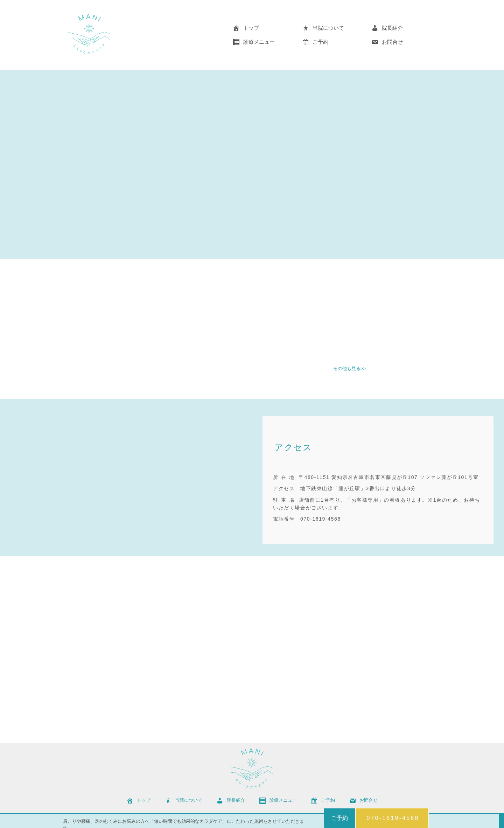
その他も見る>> (349, 369)
